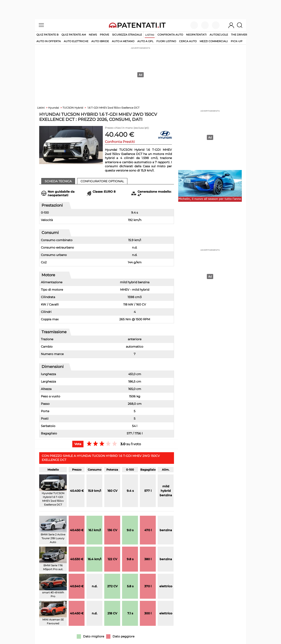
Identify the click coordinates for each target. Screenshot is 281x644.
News (93, 35)
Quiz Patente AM (74, 35)
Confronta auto (170, 35)
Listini (150, 35)
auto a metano (123, 41)
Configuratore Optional (102, 181)
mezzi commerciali (214, 41)
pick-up (237, 41)
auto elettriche (76, 41)
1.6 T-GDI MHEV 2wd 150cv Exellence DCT (113, 108)
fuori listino (166, 41)
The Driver (239, 35)
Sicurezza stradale (127, 35)
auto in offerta (49, 41)
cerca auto (188, 41)
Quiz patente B (47, 35)
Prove (104, 35)
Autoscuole (219, 35)
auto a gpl (145, 41)
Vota (78, 444)
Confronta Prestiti (120, 142)
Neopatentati (196, 35)
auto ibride (100, 41)
